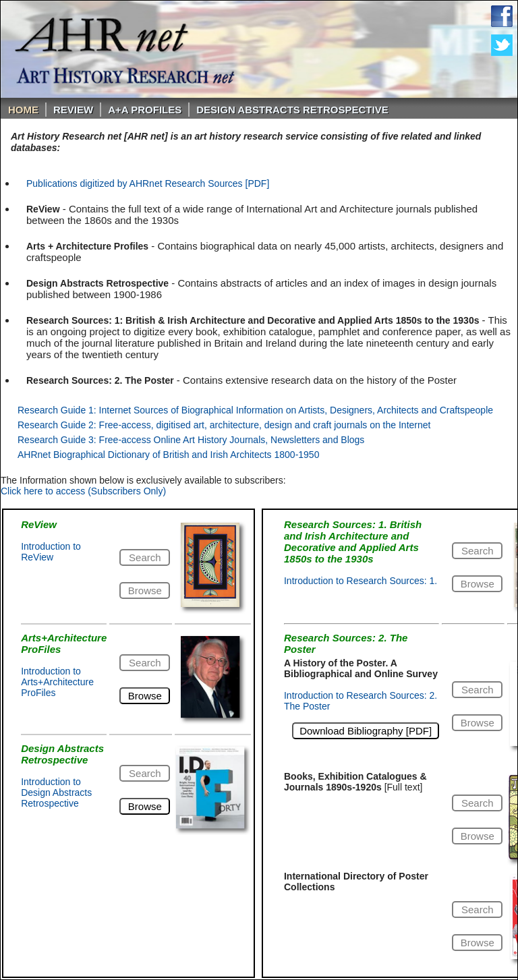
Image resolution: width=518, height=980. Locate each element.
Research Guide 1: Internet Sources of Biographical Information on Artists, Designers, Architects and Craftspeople (255, 410)
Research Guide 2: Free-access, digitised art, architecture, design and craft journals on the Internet (224, 425)
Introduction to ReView (51, 552)
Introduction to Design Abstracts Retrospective (56, 792)
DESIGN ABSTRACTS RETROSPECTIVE (292, 110)
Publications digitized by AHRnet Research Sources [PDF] (148, 183)
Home (23, 110)
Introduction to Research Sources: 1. (361, 581)
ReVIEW (73, 110)
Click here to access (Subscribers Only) (83, 491)
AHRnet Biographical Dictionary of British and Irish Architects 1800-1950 (168, 455)
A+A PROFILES (145, 110)
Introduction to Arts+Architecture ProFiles (57, 682)
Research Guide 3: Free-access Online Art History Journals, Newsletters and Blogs (191, 440)
